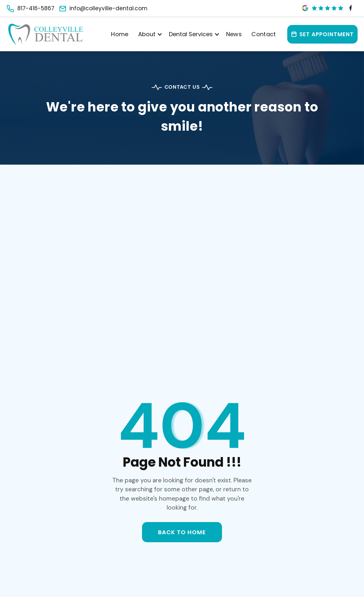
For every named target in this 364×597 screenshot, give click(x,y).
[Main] (46, 34)
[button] (149, 34)
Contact (264, 34)
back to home (182, 532)
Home (120, 34)
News (234, 34)
